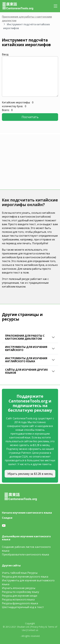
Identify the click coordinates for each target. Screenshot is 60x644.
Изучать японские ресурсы (19, 588)
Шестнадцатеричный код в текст (23, 607)
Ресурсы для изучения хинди (20, 596)
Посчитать (30, 117)
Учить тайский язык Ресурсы (20, 573)
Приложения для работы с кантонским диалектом (25, 337)
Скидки (7, 518)
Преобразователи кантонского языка (25, 554)
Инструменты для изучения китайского (26, 348)
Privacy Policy (38, 627)
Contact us (33, 630)
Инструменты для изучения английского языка (26, 360)
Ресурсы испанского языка (18, 599)
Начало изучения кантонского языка (27, 513)
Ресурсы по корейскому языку (20, 592)
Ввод (5, 54)
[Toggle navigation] (56, 6)
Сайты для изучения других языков (26, 371)
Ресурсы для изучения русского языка (25, 577)
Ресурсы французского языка (20, 603)
